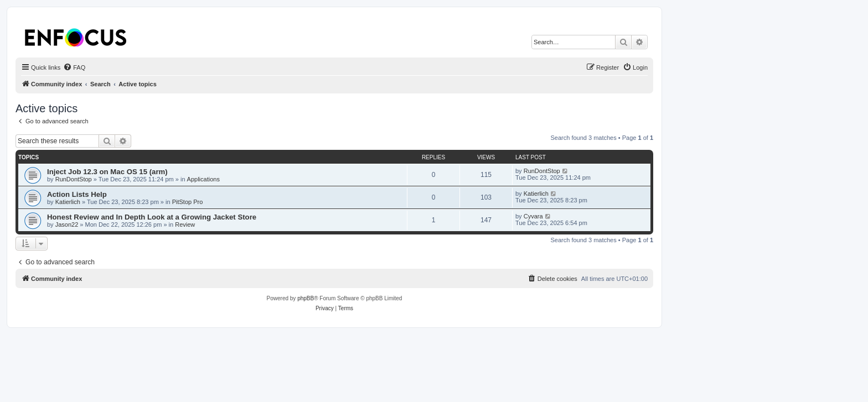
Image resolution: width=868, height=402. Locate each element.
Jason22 (67, 225)
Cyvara (533, 216)
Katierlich (68, 202)
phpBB (306, 298)
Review (185, 225)
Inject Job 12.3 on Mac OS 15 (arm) (107, 172)
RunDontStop (74, 179)
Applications (203, 179)
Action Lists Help (77, 194)
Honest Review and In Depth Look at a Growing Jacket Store (152, 217)
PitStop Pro (188, 202)
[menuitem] (74, 67)
